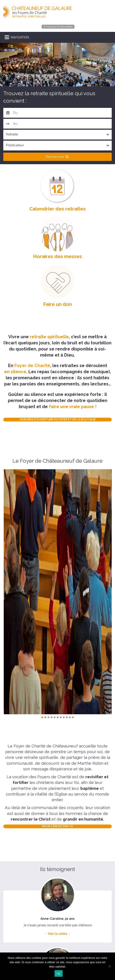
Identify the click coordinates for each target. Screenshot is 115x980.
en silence (15, 372)
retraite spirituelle (49, 337)
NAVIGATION (20, 37)
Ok (59, 974)
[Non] (110, 966)
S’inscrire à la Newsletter (58, 27)
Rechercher (58, 157)
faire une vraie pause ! (73, 407)
